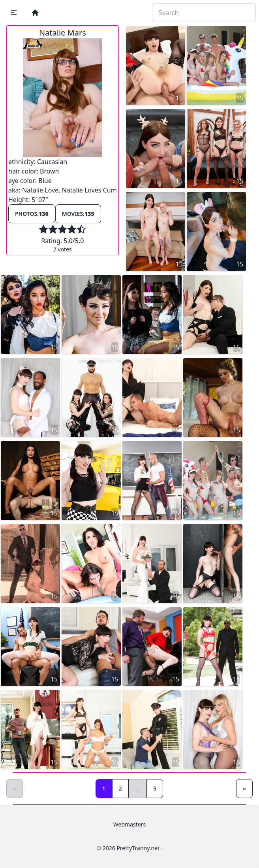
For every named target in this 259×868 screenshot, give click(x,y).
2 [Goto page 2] (120, 788)
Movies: (78, 214)
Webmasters (129, 824)
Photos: (32, 214)
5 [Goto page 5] (155, 788)
